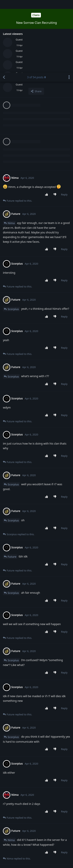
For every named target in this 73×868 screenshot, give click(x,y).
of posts (36, 4)
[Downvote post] (56, 122)
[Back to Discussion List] (4, 4)
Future (12, 484)
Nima (11, 150)
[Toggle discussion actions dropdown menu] (69, 4)
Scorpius (13, 236)
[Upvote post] (47, 122)
